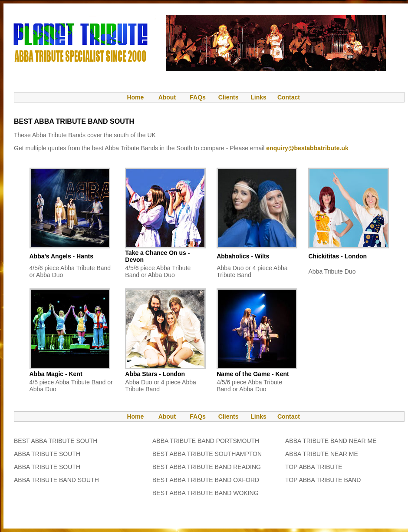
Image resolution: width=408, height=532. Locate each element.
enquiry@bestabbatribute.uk (307, 148)
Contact (289, 97)
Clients (228, 97)
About (167, 97)
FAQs (198, 97)
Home (131, 97)
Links (258, 97)
